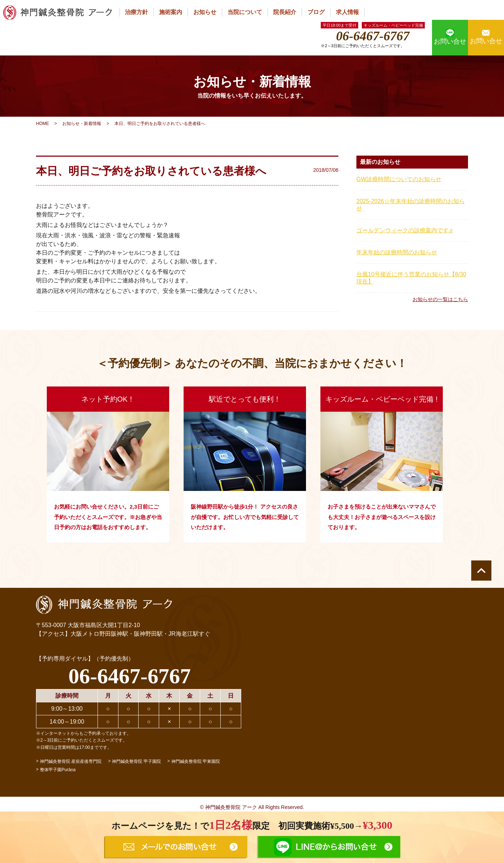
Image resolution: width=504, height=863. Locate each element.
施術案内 (171, 12)
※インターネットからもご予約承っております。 (84, 733)
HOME (42, 124)
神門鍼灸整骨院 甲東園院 (196, 761)
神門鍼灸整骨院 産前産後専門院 (71, 761)
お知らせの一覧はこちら (440, 299)
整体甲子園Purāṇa (58, 770)
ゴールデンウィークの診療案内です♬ (405, 230)
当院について (245, 12)
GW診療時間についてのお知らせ (399, 179)
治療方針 (136, 12)
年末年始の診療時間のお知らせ (397, 252)
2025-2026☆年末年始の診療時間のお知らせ (411, 205)
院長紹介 (285, 12)
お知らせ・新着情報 (82, 124)
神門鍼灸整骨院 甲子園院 (136, 761)
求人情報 (347, 12)
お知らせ (205, 12)
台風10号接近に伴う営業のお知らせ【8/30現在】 (411, 278)
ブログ (316, 12)
